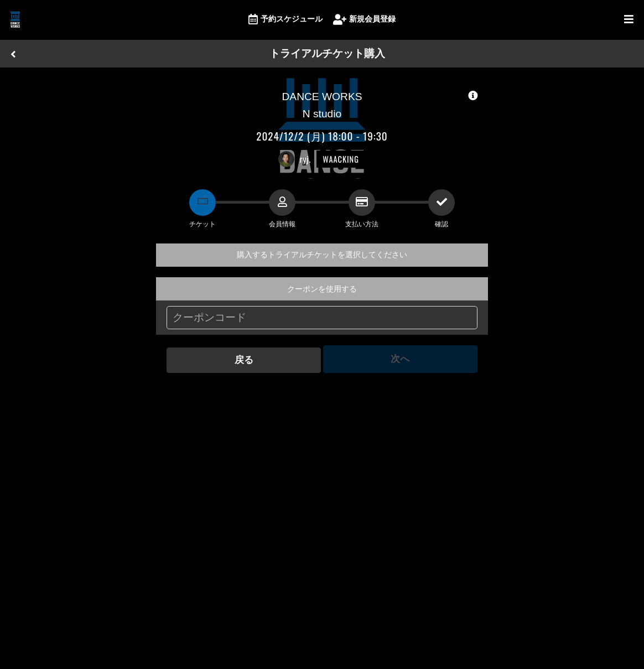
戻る (243, 359)
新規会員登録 (364, 20)
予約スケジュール (285, 20)
